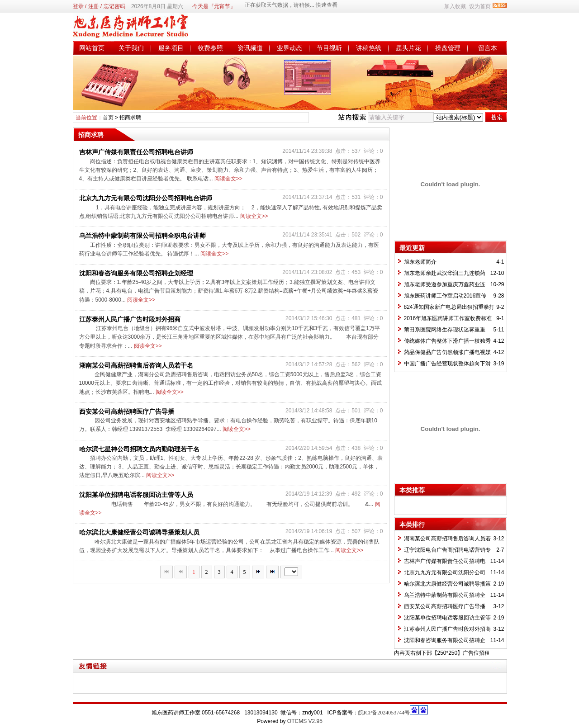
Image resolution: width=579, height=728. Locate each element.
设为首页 (480, 6)
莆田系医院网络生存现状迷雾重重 (445, 330)
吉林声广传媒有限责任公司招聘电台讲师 (136, 152)
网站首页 (92, 48)
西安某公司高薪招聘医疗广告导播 (127, 411)
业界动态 (289, 48)
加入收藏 (455, 6)
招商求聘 (130, 118)
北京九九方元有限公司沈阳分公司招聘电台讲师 (146, 198)
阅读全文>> (228, 179)
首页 (108, 118)
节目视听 (329, 48)
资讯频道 (250, 48)
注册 (94, 6)
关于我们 (131, 48)
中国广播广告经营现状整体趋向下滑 (447, 364)
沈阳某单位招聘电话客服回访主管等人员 (136, 495)
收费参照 (210, 48)
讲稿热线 (369, 48)
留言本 (488, 48)
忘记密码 (114, 6)
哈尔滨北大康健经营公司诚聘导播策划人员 (139, 532)
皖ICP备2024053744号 (384, 713)
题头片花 (408, 48)
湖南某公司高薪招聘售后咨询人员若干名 (136, 365)
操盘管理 (448, 48)
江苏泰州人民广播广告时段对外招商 (130, 319)
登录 (78, 6)
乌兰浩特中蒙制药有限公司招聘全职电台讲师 (142, 236)
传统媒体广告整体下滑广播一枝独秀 (447, 341)
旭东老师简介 (420, 262)
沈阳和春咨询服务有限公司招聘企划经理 (136, 273)
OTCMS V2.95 (305, 721)
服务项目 (171, 48)
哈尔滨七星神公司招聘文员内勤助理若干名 (139, 449)
